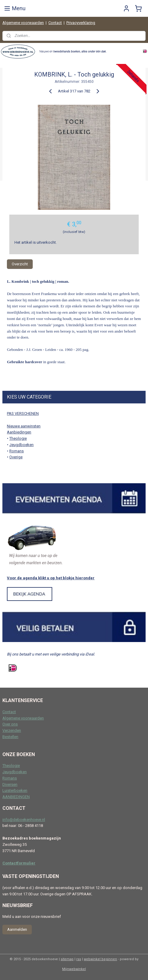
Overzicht (20, 264)
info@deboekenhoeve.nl (24, 820)
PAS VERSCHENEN (23, 413)
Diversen (10, 784)
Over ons (10, 724)
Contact (55, 23)
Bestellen (10, 737)
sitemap (67, 959)
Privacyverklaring (81, 23)
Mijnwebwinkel (74, 969)
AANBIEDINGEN (16, 797)
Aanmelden (17, 929)
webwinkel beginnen (100, 959)
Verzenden (12, 730)
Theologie (18, 438)
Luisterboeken (15, 790)
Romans (17, 451)
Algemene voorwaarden (23, 23)
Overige (16, 457)
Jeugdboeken (21, 445)
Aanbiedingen (19, 432)
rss (79, 959)
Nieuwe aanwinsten (24, 426)
